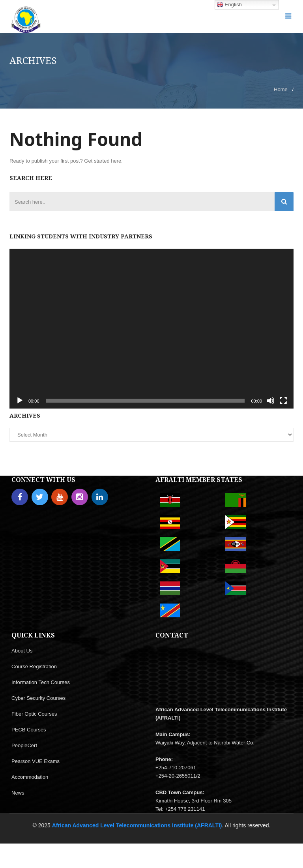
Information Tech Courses (41, 682)
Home (281, 89)
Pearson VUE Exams (36, 761)
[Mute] (271, 401)
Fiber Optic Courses (34, 714)
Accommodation (30, 777)
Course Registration (34, 666)
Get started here (103, 161)
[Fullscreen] (283, 401)
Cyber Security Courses (38, 698)
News (18, 793)
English (229, 5)
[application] (151, 329)
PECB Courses (29, 730)
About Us (22, 651)
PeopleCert (24, 745)
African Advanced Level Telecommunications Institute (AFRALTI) (137, 825)
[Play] (20, 401)
